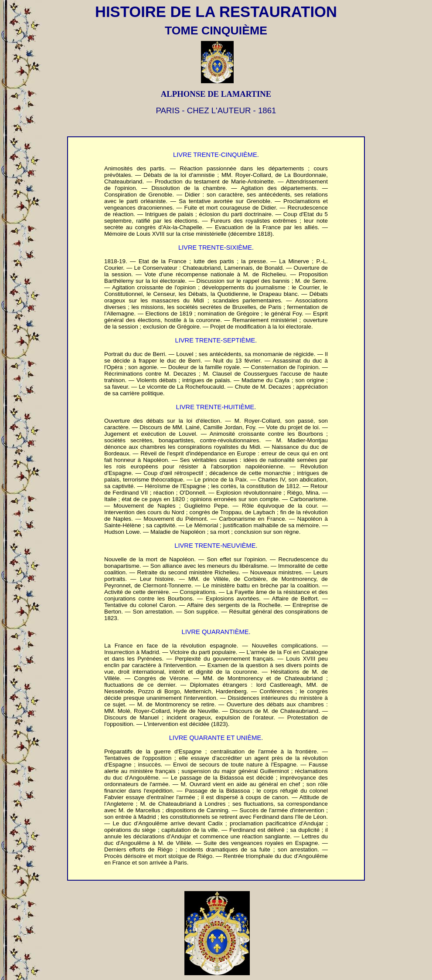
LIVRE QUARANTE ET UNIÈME (215, 738)
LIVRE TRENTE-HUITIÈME (215, 407)
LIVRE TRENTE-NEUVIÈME (215, 546)
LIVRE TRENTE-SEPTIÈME (215, 340)
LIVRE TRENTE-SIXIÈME (215, 248)
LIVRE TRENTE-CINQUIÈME (215, 155)
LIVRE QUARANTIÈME (215, 632)
